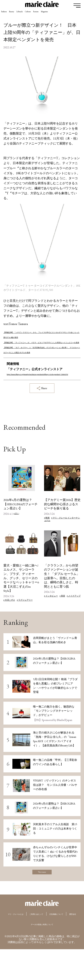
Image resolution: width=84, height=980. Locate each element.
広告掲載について (33, 944)
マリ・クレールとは (27, 938)
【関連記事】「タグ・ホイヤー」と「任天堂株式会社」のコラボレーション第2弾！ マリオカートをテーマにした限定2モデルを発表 (41, 362)
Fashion (8, 14)
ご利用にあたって (59, 938)
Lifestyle (38, 14)
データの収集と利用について (42, 955)
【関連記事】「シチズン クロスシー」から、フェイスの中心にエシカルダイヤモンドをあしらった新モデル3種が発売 (41, 337)
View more (42, 894)
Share (42, 408)
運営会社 (57, 944)
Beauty (23, 14)
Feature (70, 14)
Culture (54, 14)
